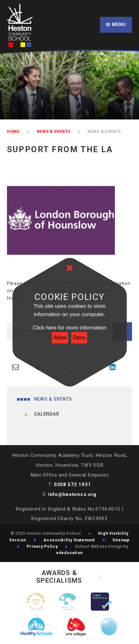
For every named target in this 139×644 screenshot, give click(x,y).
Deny (79, 338)
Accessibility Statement (69, 540)
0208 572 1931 (72, 485)
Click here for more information (69, 328)
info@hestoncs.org (72, 494)
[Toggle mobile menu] (116, 25)
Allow (60, 338)
